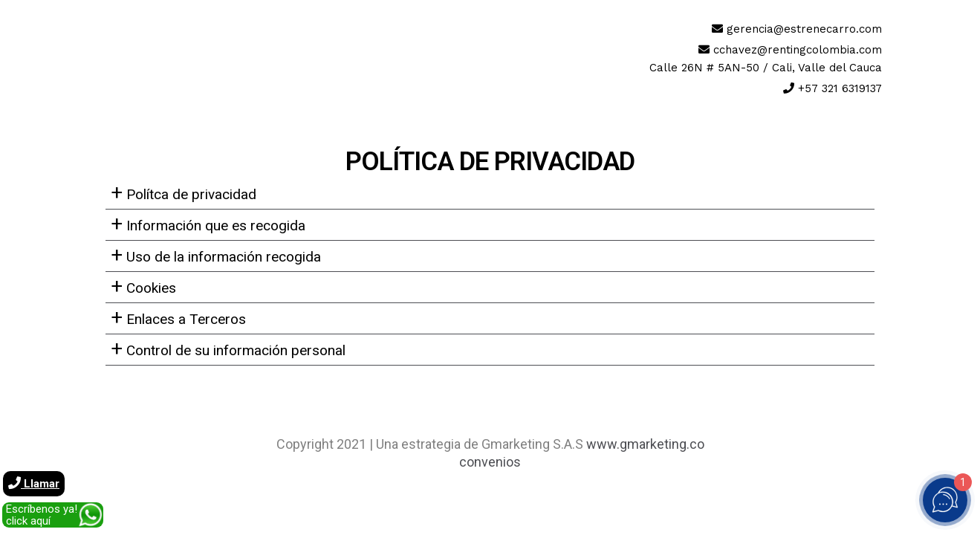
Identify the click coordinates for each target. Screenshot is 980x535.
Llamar (34, 483)
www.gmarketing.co (645, 444)
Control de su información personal (228, 348)
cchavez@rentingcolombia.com (798, 50)
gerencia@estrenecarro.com (804, 29)
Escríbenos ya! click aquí (42, 515)
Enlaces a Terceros (178, 317)
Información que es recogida (208, 224)
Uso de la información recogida (216, 255)
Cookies (143, 286)
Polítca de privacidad (184, 192)
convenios (490, 462)
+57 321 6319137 (840, 88)
